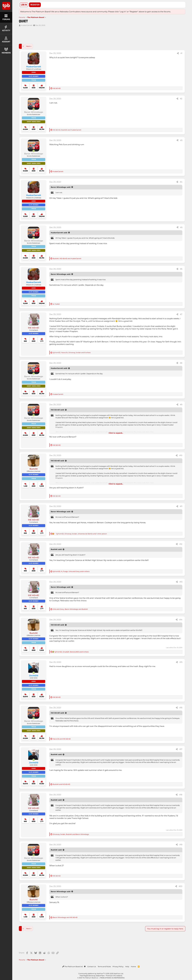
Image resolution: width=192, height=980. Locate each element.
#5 (181, 227)
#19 (181, 845)
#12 (181, 544)
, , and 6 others (72, 652)
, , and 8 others (72, 352)
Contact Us (92, 966)
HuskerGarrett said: (59, 233)
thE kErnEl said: (57, 410)
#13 (181, 582)
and (62, 739)
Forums (6, 17)
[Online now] (34, 109)
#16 (181, 708)
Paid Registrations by (101, 976)
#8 (181, 363)
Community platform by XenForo (101, 974)
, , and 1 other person (81, 534)
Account (6, 40)
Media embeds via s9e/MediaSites (112, 978)
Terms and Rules (104, 966)
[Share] (178, 53)
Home (133, 966)
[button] (85, 966)
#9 (181, 404)
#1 (181, 53)
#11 (181, 506)
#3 (181, 140)
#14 (181, 620)
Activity (6, 29)
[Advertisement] (92, 36)
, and (67, 130)
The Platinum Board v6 (73, 966)
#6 (181, 269)
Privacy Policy (118, 966)
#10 (181, 455)
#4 (181, 182)
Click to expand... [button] (116, 433)
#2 (181, 99)
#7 (181, 314)
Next (28, 46)
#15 (181, 662)
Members (6, 51)
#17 (181, 749)
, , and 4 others (71, 571)
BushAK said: (56, 549)
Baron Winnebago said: (61, 187)
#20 (181, 886)
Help (127, 966)
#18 (181, 795)
